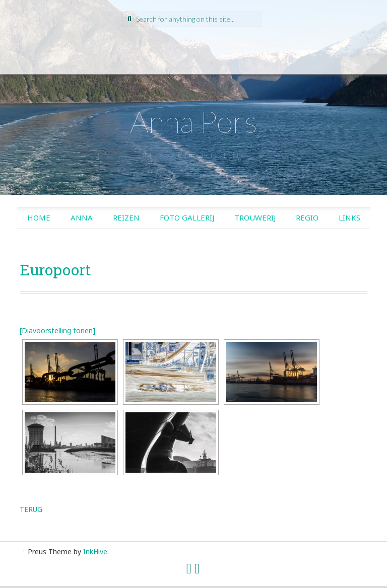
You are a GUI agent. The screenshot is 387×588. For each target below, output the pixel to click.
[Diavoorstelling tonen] (57, 330)
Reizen (126, 217)
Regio (307, 217)
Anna (82, 217)
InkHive (95, 552)
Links (349, 217)
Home (39, 217)
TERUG (31, 509)
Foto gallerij (187, 217)
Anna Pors (194, 121)
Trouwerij (255, 217)
